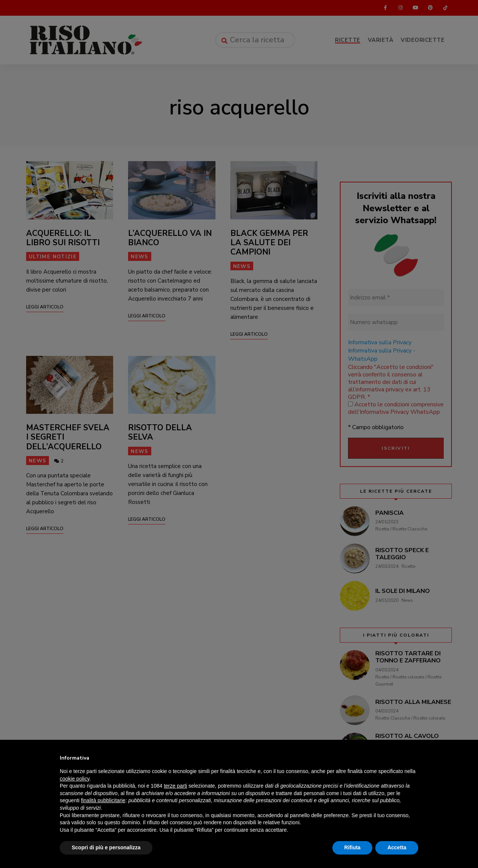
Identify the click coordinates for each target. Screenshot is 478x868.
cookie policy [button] (75, 779)
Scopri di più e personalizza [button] (106, 847)
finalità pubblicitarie (103, 800)
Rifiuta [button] (353, 847)
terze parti (176, 786)
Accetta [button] (397, 847)
